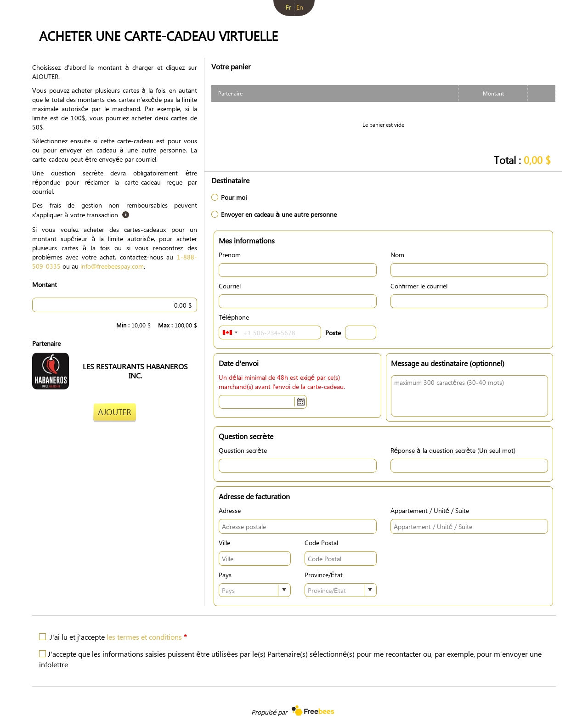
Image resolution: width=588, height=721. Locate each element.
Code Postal (321, 542)
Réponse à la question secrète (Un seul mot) (453, 450)
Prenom (230, 254)
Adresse (230, 510)
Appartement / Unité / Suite (430, 510)
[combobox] (230, 332)
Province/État (324, 575)
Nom (397, 254)
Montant (45, 284)
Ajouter (115, 412)
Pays (225, 575)
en (300, 7)
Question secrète (243, 450)
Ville (224, 542)
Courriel (230, 286)
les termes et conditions (144, 637)
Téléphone (234, 317)
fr (288, 7)
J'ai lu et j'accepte (118, 637)
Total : (522, 160)
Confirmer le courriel (419, 286)
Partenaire (46, 343)
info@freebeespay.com (112, 266)
